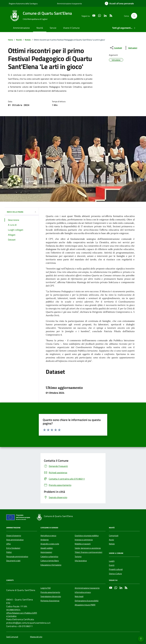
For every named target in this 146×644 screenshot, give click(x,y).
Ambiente (45, 540)
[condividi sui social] (116, 48)
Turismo (78, 556)
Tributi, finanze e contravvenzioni (88, 552)
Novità (40, 28)
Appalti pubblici (47, 548)
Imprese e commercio (84, 540)
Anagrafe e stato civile (50, 544)
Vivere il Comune (71, 28)
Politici (9, 552)
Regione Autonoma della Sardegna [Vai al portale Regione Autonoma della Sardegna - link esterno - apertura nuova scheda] (23, 3)
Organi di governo (14, 536)
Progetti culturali (116, 569)
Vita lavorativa (81, 561)
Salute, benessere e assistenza (88, 548)
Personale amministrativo (17, 556)
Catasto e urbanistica (49, 556)
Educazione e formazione (51, 565)
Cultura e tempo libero (50, 561)
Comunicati (114, 536)
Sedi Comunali (12, 637)
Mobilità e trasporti (83, 544)
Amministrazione (21, 28)
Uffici (8, 544)
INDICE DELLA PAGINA (22, 212)
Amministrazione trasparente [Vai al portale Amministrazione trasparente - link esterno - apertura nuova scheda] (69, 3)
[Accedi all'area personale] (119, 3)
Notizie (112, 544)
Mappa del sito (36, 637)
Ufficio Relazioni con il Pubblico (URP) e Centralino (22, 614)
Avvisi (111, 540)
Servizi (53, 28)
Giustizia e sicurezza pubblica (87, 536)
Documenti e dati (13, 561)
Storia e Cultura (115, 574)
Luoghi (112, 561)
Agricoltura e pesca (48, 536)
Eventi (112, 565)
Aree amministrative (15, 540)
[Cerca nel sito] (134, 16)
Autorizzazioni (46, 552)
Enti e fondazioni (13, 548)
